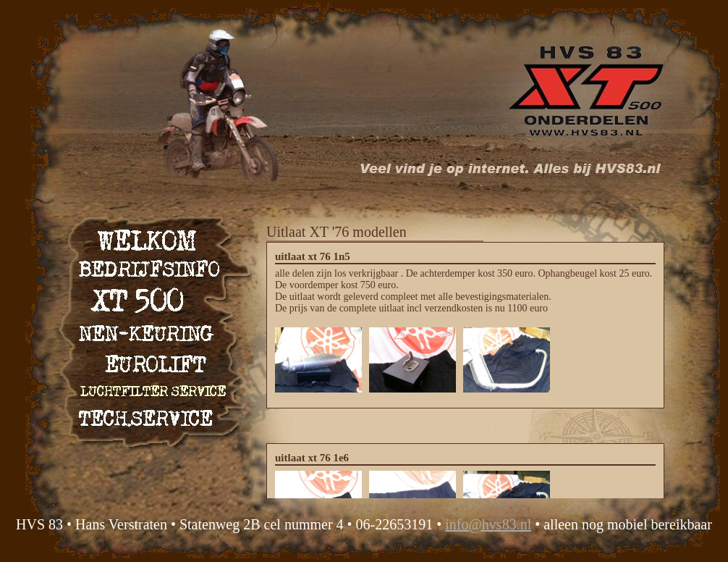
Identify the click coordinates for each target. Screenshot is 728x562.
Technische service (151, 418)
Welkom (151, 239)
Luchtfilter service (151, 388)
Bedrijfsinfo (151, 269)
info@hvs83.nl (488, 524)
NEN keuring (151, 328)
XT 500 (151, 299)
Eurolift (151, 358)
